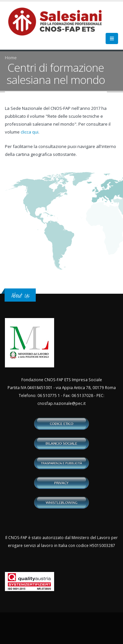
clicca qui (30, 132)
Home (11, 58)
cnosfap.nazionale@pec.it (61, 403)
